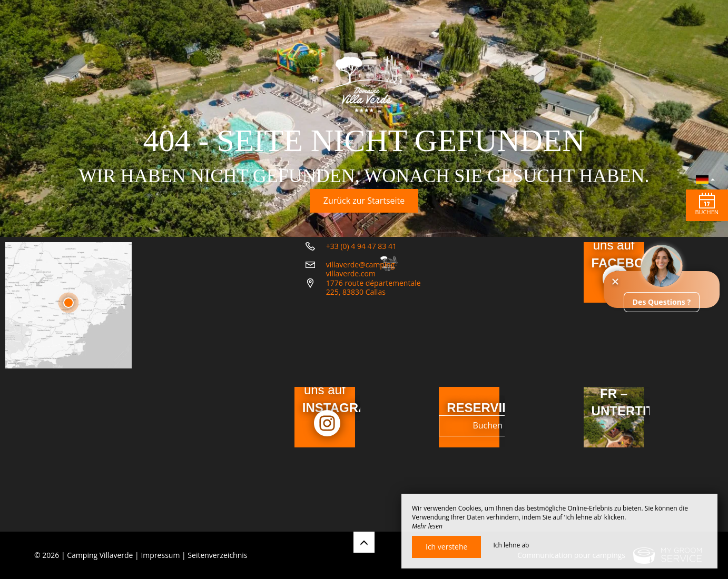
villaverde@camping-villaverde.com (386, 343)
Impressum (160, 555)
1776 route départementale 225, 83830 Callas (393, 366)
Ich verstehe (446, 547)
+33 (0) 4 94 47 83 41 (361, 325)
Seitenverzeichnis (217, 555)
